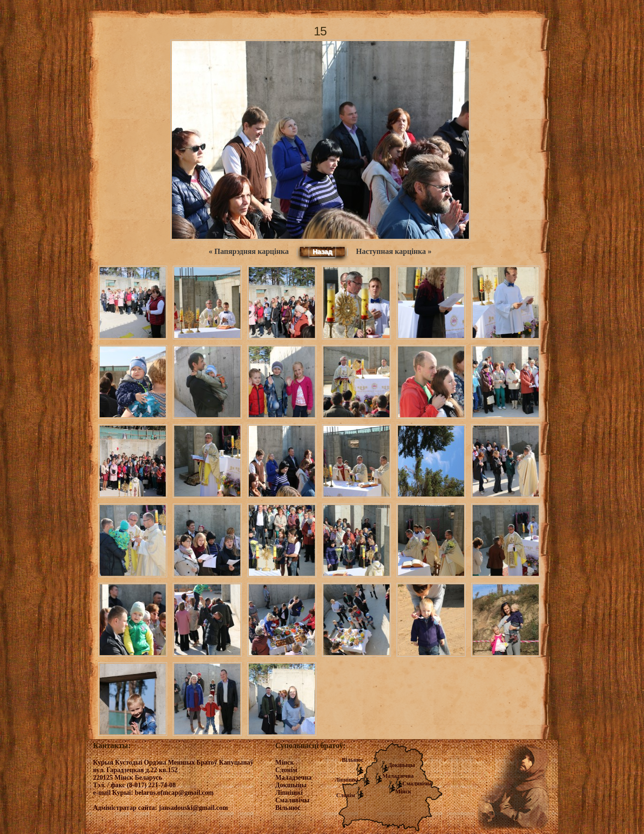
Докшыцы (402, 765)
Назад (322, 252)
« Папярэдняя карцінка (249, 251)
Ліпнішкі (347, 780)
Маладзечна (398, 776)
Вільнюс (353, 760)
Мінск (403, 792)
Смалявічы (417, 783)
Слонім (346, 795)
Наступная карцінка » (394, 251)
